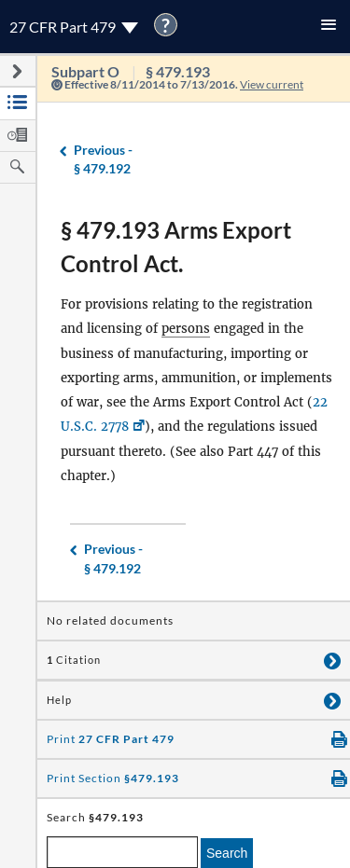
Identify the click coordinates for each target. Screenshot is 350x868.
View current (272, 84)
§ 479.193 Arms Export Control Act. (176, 247)
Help (59, 700)
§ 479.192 (103, 159)
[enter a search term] (122, 852)
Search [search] (227, 853)
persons (186, 329)
